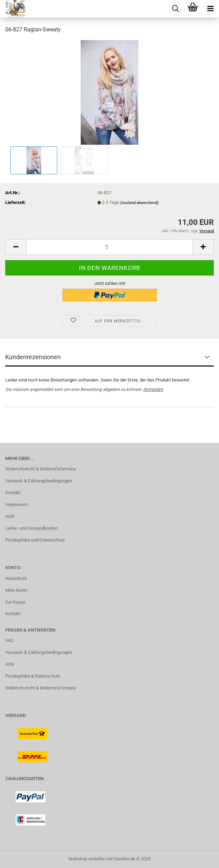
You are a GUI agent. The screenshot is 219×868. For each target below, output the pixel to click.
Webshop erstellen (87, 859)
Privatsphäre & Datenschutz (33, 676)
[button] (16, 247)
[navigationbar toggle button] (210, 9)
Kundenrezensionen (33, 357)
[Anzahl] (109, 247)
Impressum (17, 504)
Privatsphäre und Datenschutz (35, 540)
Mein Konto (16, 590)
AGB (10, 516)
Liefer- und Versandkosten (31, 528)
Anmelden (153, 389)
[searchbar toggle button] (175, 9)
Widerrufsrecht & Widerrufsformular (41, 469)
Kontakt (13, 493)
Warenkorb (16, 578)
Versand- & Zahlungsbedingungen (39, 481)
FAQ (9, 640)
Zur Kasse (15, 602)
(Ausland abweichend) (139, 203)
